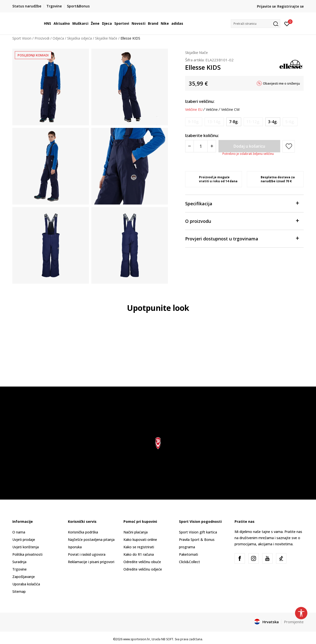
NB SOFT (167, 639)
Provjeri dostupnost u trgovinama (242, 238)
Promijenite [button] (294, 622)
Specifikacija (242, 203)
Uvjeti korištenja (26, 547)
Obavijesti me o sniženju (281, 83)
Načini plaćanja (136, 532)
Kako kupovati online (140, 540)
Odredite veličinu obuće (142, 562)
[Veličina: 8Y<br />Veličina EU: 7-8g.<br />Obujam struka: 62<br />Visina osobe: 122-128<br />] (234, 122)
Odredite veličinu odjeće (143, 569)
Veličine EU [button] (194, 110)
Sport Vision (22, 38)
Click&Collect (189, 562)
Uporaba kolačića (26, 584)
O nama (19, 532)
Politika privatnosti (27, 554)
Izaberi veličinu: (200, 101)
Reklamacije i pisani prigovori (91, 562)
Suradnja (19, 562)
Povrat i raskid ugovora (87, 554)
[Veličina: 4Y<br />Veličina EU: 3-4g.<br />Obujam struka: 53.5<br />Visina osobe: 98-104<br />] (273, 122)
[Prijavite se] (287, 23)
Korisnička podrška (83, 532)
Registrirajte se (290, 6)
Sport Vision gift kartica (198, 532)
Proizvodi (42, 38)
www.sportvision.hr (137, 639)
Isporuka (75, 547)
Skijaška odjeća (79, 38)
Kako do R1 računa (139, 554)
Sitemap (19, 591)
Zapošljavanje (24, 577)
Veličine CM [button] (230, 110)
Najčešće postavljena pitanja (91, 540)
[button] (256, 24)
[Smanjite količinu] (189, 146)
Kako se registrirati (139, 547)
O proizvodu (242, 221)
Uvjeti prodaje (24, 540)
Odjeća (58, 38)
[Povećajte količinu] (212, 146)
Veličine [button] (212, 110)
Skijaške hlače (106, 38)
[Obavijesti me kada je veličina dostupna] (194, 122)
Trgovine (20, 569)
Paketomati (188, 554)
